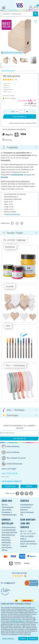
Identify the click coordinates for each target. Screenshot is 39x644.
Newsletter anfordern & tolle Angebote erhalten (20, 427)
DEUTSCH (19, 630)
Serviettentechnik (17, 175)
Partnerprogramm (8, 507)
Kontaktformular (10, 486)
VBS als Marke (6, 510)
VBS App (5, 550)
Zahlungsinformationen (9, 532)
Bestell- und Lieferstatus (29, 544)
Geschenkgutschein (27, 505)
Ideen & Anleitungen (27, 512)
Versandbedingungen (9, 530)
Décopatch (4, 177)
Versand (34, 106)
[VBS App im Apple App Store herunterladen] (27, 623)
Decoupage (28, 175)
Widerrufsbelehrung (8, 535)
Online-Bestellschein (9, 527)
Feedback (29, 486)
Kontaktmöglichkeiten (28, 541)
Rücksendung (6, 543)
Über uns (5, 505)
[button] (3, 37)
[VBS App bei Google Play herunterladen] (13, 623)
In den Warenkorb (19, 116)
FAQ (22, 515)
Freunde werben (26, 507)
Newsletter (24, 510)
